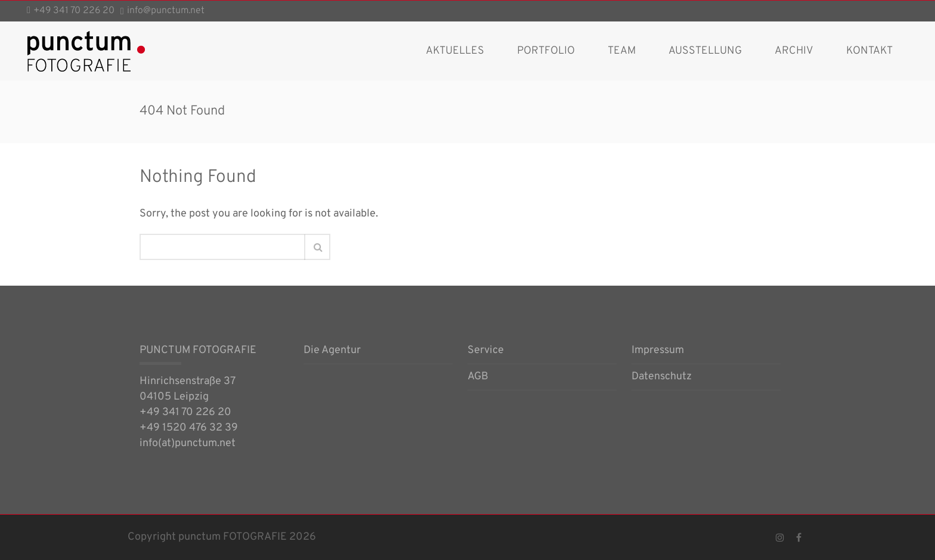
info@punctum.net (166, 11)
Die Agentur (332, 351)
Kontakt (869, 51)
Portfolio (546, 51)
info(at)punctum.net (188, 443)
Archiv (794, 51)
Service (486, 351)
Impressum (658, 351)
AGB (478, 378)
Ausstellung (705, 51)
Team (622, 51)
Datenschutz (662, 378)
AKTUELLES (455, 51)
